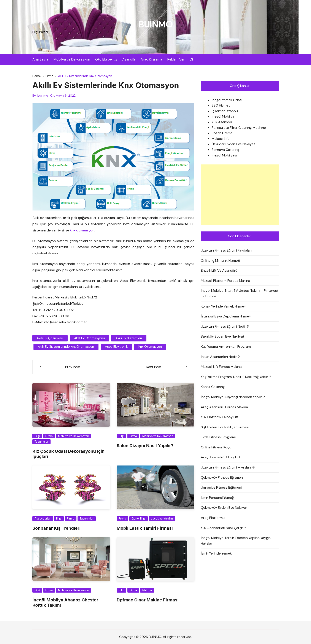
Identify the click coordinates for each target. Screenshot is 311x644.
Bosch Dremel (222, 133)
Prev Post (73, 367)
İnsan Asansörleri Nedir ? (220, 357)
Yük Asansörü (222, 122)
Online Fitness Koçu (216, 447)
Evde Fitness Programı (218, 437)
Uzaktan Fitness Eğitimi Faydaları (226, 250)
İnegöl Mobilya (223, 117)
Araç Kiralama (151, 59)
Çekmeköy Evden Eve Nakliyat (224, 508)
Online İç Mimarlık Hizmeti (220, 261)
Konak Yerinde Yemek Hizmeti (224, 306)
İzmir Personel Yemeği (218, 498)
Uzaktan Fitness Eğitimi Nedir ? (225, 326)
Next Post (154, 367)
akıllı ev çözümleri (50, 338)
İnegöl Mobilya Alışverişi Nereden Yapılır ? (233, 397)
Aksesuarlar (43, 519)
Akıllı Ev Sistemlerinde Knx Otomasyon (66, 347)
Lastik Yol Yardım (162, 519)
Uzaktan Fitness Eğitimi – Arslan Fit (228, 467)
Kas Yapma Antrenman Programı (226, 347)
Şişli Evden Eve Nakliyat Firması (225, 427)
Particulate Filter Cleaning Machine (239, 128)
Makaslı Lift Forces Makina (221, 367)
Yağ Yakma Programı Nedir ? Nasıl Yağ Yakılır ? (236, 377)
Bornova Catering (225, 150)
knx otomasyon (82, 230)
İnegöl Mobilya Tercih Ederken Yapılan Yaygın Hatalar (236, 541)
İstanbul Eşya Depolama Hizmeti (226, 316)
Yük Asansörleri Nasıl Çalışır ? (223, 528)
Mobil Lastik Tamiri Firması (145, 528)
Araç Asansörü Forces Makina (224, 407)
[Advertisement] (240, 195)
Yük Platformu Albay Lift (220, 417)
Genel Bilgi (139, 519)
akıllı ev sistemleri (129, 338)
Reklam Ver (176, 59)
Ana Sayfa (40, 59)
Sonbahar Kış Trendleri (56, 528)
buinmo (43, 96)
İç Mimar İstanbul (225, 111)
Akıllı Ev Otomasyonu (89, 338)
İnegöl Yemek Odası (227, 100)
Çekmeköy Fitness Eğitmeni (222, 477)
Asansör (129, 59)
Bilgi (37, 436)
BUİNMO (155, 24)
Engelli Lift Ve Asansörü (219, 270)
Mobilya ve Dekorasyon (72, 59)
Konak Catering (213, 387)
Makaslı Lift (220, 139)
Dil (192, 59)
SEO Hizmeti (221, 106)
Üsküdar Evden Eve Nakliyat (233, 144)
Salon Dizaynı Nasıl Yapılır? (145, 446)
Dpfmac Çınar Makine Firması (148, 600)
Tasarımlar (41, 442)
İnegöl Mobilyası (224, 155)
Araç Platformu (213, 518)
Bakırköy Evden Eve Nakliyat (223, 337)
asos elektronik (116, 347)
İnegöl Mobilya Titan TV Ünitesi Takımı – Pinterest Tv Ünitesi (240, 294)
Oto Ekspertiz (106, 59)
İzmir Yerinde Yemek (216, 554)
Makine (147, 590)
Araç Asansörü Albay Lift (221, 457)
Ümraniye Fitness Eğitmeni (221, 488)
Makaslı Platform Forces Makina (225, 281)
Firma (49, 436)
